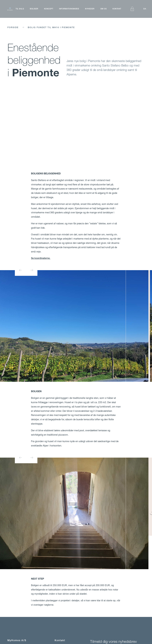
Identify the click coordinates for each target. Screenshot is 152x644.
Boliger (34, 9)
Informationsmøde (69, 9)
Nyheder (90, 9)
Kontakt (117, 9)
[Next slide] (32, 270)
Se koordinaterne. (41, 258)
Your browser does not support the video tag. (76, 126)
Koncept (49, 9)
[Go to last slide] (20, 270)
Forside (13, 27)
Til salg (20, 9)
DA (145, 9)
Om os (104, 9)
